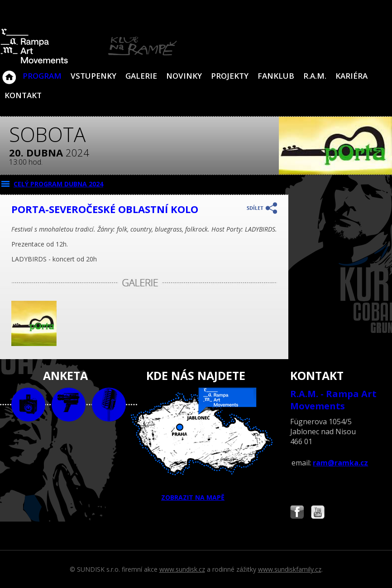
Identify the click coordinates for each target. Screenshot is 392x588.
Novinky (184, 76)
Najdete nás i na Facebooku (297, 513)
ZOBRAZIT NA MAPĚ (196, 445)
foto (28, 405)
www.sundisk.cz (182, 569)
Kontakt (23, 95)
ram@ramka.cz (340, 463)
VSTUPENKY (93, 76)
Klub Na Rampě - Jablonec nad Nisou (9, 73)
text (109, 405)
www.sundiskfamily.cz (290, 569)
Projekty (230, 76)
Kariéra (351, 76)
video (69, 405)
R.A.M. (315, 76)
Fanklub (276, 76)
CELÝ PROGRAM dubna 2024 (58, 184)
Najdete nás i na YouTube (318, 513)
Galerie (141, 76)
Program (42, 76)
